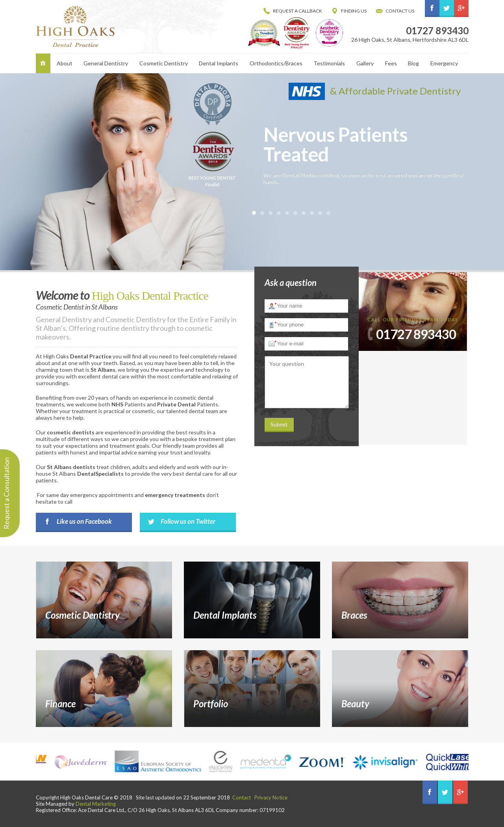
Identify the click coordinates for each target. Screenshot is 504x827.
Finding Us (354, 11)
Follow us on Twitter (188, 521)
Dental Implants (219, 63)
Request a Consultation (6, 493)
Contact (242, 797)
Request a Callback (297, 11)
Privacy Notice (271, 797)
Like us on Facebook (84, 521)
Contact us (400, 11)
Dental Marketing (96, 804)
